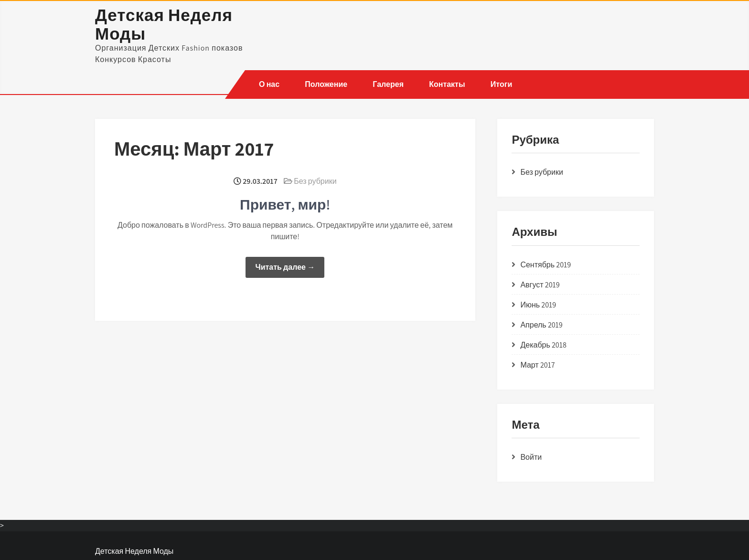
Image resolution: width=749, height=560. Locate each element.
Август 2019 (540, 285)
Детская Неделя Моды (164, 24)
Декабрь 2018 (543, 345)
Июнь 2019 (538, 305)
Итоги (501, 84)
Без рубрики (315, 181)
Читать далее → (285, 267)
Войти (531, 457)
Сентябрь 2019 (546, 265)
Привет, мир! (285, 204)
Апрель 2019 (541, 325)
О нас (269, 84)
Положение (326, 84)
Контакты (447, 84)
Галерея (388, 84)
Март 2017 (537, 365)
